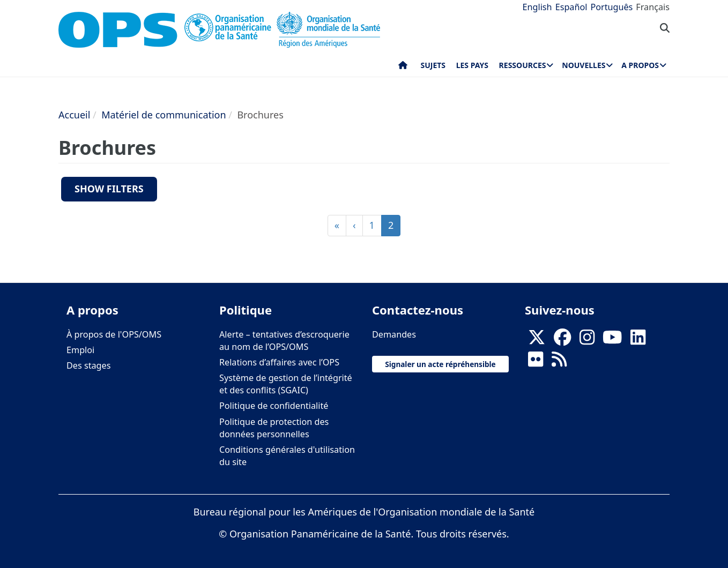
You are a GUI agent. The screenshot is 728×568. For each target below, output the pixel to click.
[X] (537, 340)
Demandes (394, 334)
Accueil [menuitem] (403, 68)
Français (653, 7)
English (537, 7)
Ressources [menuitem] (523, 65)
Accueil (74, 115)
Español (571, 7)
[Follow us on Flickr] (536, 362)
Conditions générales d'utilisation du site (287, 456)
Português (611, 7)
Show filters (109, 189)
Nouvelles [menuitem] (584, 65)
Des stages (88, 365)
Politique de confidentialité (274, 406)
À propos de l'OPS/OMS (114, 334)
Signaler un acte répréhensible (440, 364)
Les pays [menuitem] (472, 65)
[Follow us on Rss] (559, 362)
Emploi (80, 350)
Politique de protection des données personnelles (274, 428)
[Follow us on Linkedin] (638, 340)
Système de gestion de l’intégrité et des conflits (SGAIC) (286, 384)
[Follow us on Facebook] (562, 340)
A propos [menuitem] (640, 65)
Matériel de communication (164, 115)
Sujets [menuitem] (433, 65)
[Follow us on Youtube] (612, 340)
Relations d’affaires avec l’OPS (279, 362)
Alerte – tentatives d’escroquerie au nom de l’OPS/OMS (284, 341)
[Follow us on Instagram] (587, 340)
